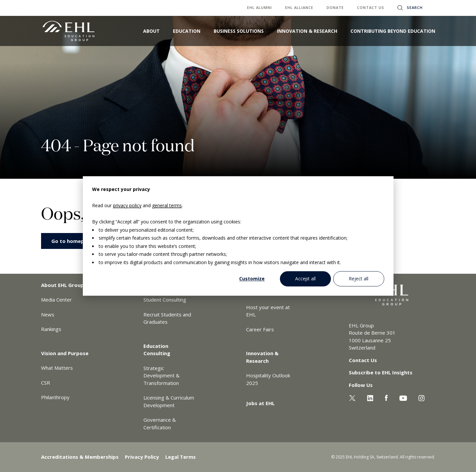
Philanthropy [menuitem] (55, 397)
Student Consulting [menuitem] (165, 300)
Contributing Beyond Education (393, 31)
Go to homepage (72, 241)
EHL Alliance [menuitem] (299, 7)
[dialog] (238, 236)
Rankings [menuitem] (51, 329)
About (151, 31)
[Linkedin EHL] (370, 397)
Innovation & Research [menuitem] (262, 357)
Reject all (359, 279)
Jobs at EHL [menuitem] (260, 403)
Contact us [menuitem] (371, 7)
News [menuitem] (48, 314)
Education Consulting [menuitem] (157, 350)
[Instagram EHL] (422, 397)
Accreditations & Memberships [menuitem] (80, 457)
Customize (252, 279)
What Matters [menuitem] (57, 368)
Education (187, 31)
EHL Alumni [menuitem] (260, 7)
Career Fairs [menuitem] (260, 329)
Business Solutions (239, 31)
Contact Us (363, 360)
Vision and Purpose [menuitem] (65, 353)
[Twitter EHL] (352, 397)
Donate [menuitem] (335, 7)
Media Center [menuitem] (56, 300)
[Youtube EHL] (403, 397)
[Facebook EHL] (386, 397)
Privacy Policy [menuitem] (142, 457)
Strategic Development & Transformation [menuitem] (161, 376)
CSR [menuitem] (46, 383)
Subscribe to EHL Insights (381, 372)
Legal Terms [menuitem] (181, 457)
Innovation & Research (307, 31)
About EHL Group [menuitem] (62, 285)
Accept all (305, 279)
